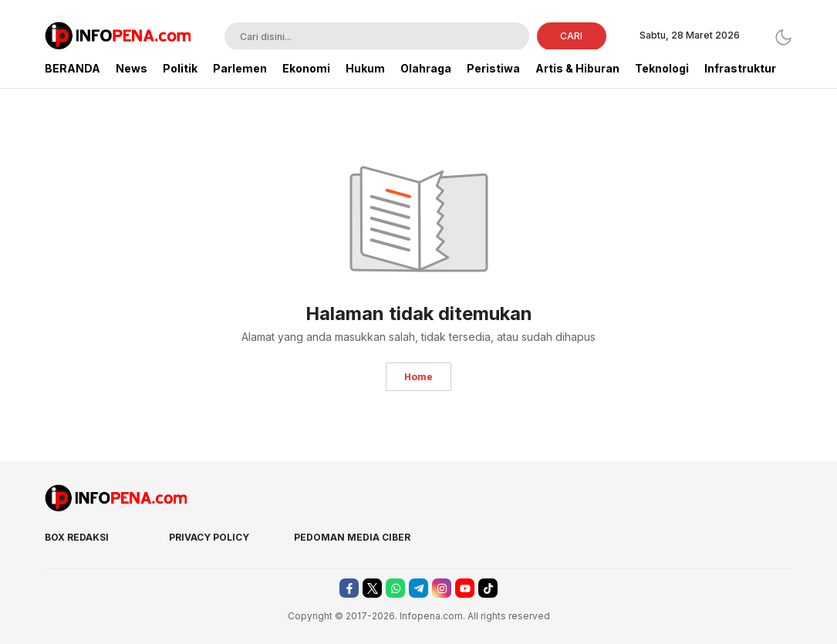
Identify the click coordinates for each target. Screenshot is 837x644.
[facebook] (349, 588)
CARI (571, 36)
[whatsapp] (395, 588)
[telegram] (418, 588)
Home (418, 377)
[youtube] (465, 588)
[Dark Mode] (783, 37)
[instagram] (442, 588)
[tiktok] (488, 588)
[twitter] (372, 588)
